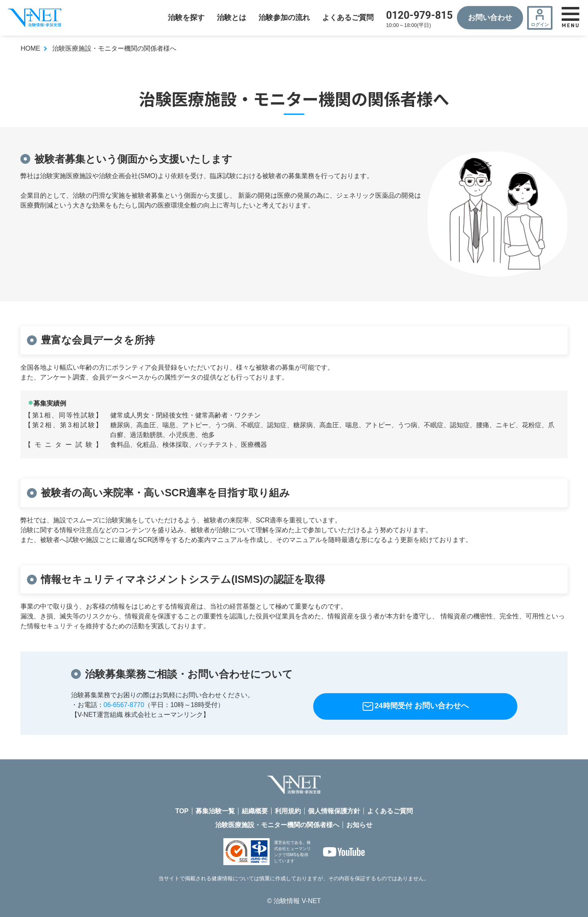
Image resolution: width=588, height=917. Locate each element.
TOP (182, 811)
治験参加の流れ (284, 18)
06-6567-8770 (124, 705)
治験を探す (186, 18)
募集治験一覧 (215, 811)
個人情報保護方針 (334, 811)
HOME (30, 48)
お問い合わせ (490, 18)
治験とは (232, 18)
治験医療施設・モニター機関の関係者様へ (277, 825)
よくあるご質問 (348, 18)
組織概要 (255, 811)
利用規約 (288, 811)
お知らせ (359, 825)
